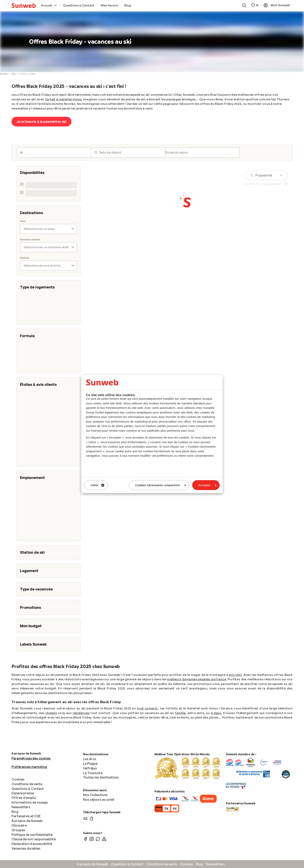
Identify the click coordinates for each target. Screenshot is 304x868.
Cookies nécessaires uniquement (161, 485)
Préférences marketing (29, 767)
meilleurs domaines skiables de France (197, 679)
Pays (23, 221)
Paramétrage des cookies (31, 758)
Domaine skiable (30, 239)
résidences (81, 713)
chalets (51, 713)
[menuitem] (24, 6)
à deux (216, 713)
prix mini (235, 675)
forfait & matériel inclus (63, 99)
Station (25, 258)
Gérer (97, 485)
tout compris (148, 708)
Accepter (207, 485)
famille (180, 713)
